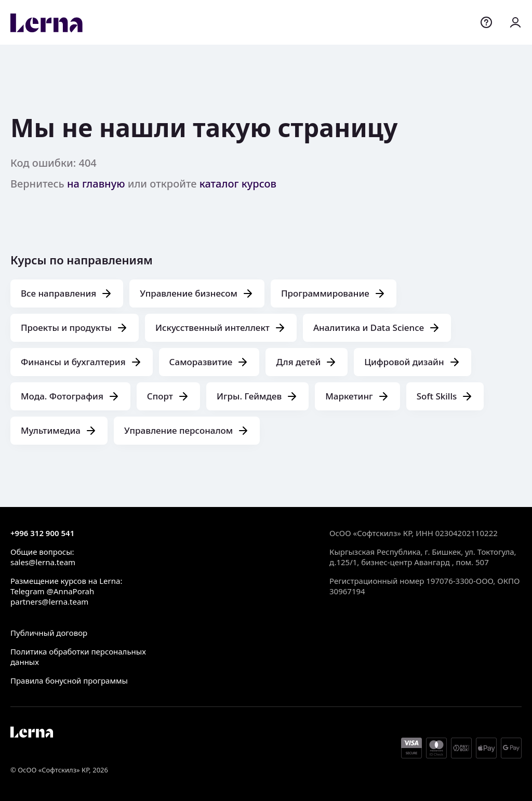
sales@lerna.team (43, 562)
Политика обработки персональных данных (78, 657)
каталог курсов (238, 184)
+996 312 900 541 (42, 533)
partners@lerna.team (49, 602)
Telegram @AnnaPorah (52, 591)
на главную (96, 184)
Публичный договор (49, 633)
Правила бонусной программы (69, 680)
